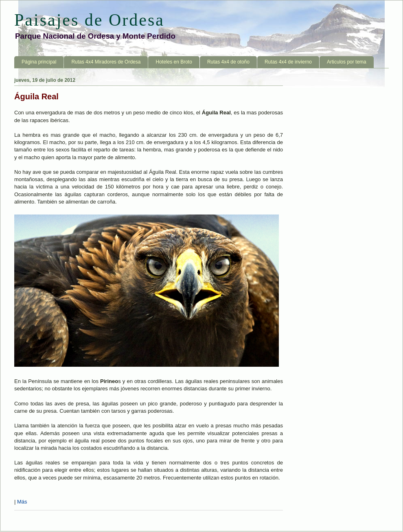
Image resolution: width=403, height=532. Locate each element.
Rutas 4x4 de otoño (228, 62)
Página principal (39, 62)
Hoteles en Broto (174, 62)
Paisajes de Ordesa (89, 20)
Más (22, 502)
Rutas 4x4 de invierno (288, 62)
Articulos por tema (347, 62)
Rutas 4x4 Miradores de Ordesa (106, 62)
